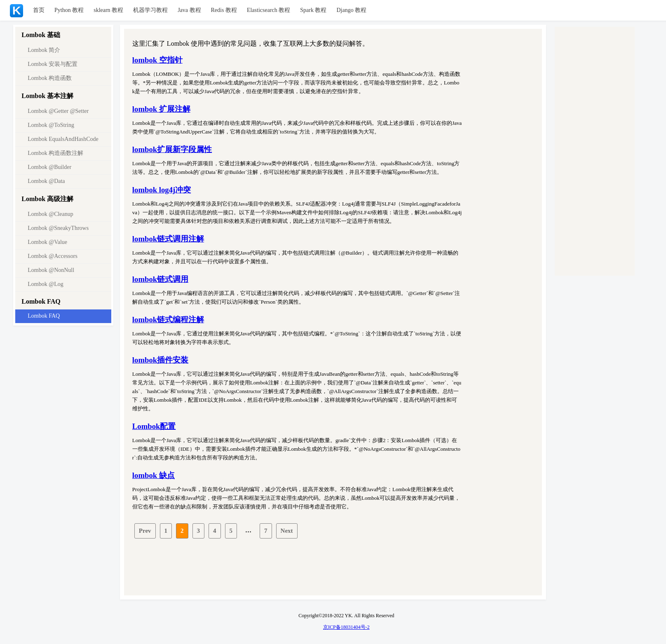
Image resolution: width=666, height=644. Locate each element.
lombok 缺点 (154, 475)
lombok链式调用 (160, 279)
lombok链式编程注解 (168, 320)
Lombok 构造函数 (50, 78)
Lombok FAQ (44, 316)
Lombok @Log (45, 284)
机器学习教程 (150, 10)
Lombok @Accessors (53, 256)
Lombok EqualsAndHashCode (63, 139)
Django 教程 (351, 10)
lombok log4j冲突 (162, 190)
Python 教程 (69, 10)
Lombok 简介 (44, 50)
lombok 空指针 (157, 60)
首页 (39, 10)
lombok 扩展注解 (161, 109)
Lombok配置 (154, 426)
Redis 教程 (224, 10)
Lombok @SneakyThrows (58, 228)
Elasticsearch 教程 (269, 10)
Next (287, 531)
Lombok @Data (46, 181)
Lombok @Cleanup (50, 214)
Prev (145, 531)
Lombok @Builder (49, 167)
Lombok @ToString (51, 125)
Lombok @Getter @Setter (58, 111)
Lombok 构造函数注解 (55, 153)
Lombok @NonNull (51, 270)
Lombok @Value (47, 242)
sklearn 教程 (108, 10)
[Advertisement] (335, 567)
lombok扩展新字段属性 (172, 149)
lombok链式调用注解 (168, 239)
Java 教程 (189, 10)
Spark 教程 (313, 10)
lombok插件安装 (160, 360)
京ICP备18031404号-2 (346, 627)
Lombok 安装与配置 (53, 64)
